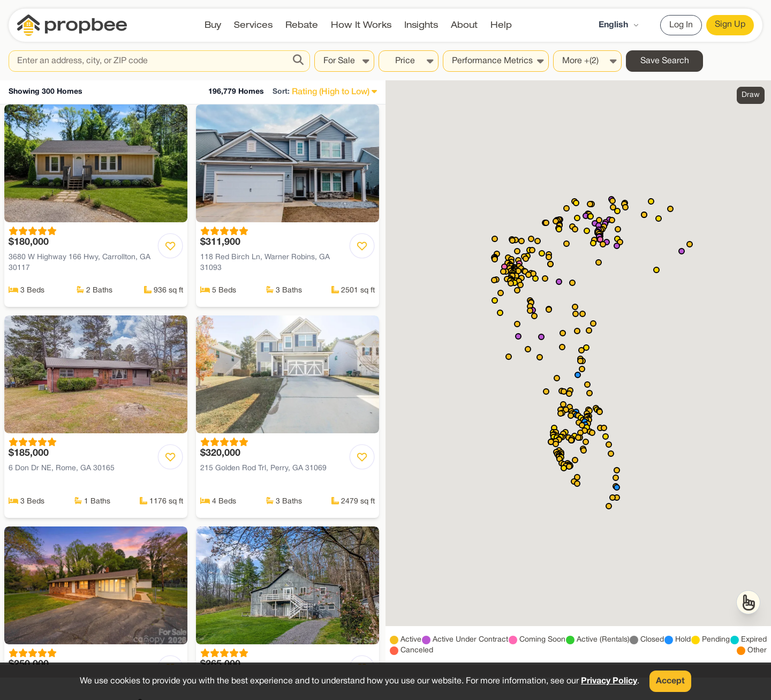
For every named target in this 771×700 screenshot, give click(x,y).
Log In (681, 25)
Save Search (665, 61)
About (464, 25)
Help (501, 25)
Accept (670, 681)
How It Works (361, 25)
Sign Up (730, 25)
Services (253, 25)
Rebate (302, 25)
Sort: (281, 92)
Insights (421, 25)
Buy (213, 25)
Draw (751, 95)
